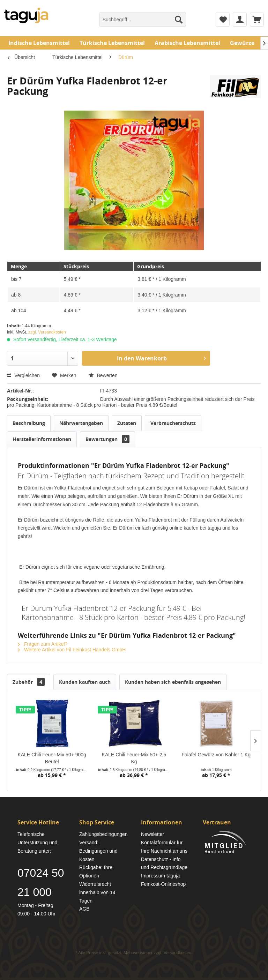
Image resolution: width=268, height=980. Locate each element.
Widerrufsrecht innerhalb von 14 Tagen (97, 892)
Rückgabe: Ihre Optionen (96, 871)
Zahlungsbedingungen (103, 834)
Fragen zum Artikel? (43, 644)
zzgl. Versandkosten (47, 332)
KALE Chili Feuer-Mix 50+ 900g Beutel (52, 758)
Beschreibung (29, 423)
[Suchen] (179, 20)
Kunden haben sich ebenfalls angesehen (173, 682)
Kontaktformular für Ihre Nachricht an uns (164, 847)
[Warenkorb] (257, 20)
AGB (84, 909)
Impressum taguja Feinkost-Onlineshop (163, 880)
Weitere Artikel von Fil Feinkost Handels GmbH (72, 650)
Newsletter (152, 834)
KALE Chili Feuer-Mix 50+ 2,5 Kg (134, 758)
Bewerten (103, 375)
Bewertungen (107, 439)
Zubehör (29, 682)
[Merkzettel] (223, 20)
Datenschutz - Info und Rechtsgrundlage (164, 863)
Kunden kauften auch (85, 682)
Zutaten (127, 423)
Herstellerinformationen (42, 439)
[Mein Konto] (240, 20)
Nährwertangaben (81, 423)
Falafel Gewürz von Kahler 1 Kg (216, 755)
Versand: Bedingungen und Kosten (98, 851)
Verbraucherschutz (173, 423)
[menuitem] (143, 20)
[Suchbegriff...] (143, 20)
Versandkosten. (178, 953)
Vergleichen (23, 375)
